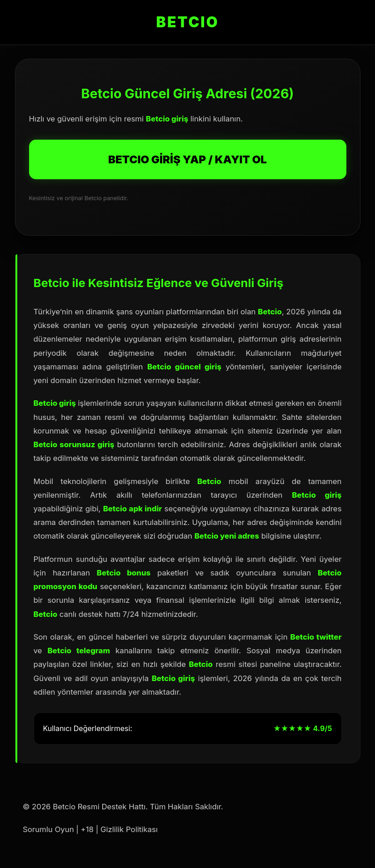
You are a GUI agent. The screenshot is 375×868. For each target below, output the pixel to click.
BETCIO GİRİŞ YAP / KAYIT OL (187, 159)
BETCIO (188, 22)
